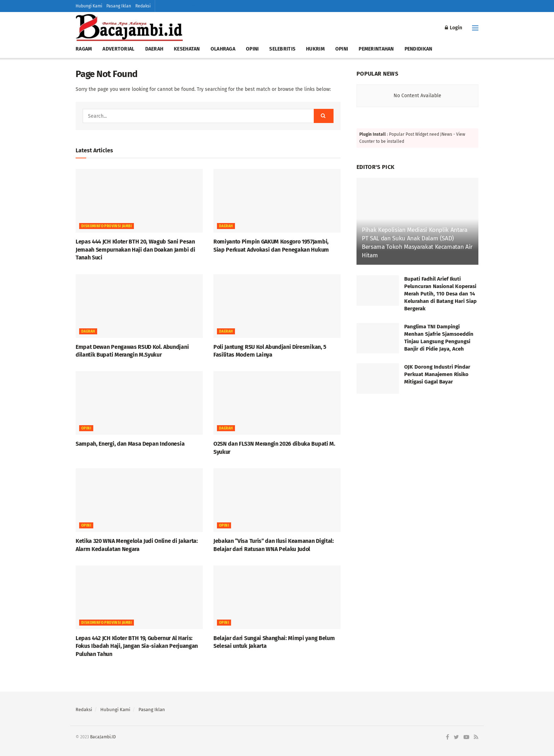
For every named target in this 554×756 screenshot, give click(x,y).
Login (453, 28)
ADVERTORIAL (118, 49)
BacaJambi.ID (103, 737)
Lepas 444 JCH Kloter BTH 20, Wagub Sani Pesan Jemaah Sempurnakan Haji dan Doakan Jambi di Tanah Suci (135, 250)
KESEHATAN (187, 49)
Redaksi (143, 6)
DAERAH (154, 49)
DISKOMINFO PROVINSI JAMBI (107, 226)
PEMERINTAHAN (376, 49)
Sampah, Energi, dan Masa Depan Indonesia (130, 444)
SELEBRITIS (282, 49)
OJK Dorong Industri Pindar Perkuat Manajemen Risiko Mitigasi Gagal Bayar (437, 374)
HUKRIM (315, 49)
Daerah (226, 226)
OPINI (252, 49)
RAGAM (84, 49)
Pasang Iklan (119, 6)
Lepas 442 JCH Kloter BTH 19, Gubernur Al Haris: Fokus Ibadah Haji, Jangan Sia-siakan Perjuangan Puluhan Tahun (137, 646)
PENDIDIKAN (419, 49)
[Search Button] (324, 116)
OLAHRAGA (223, 49)
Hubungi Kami (89, 6)
